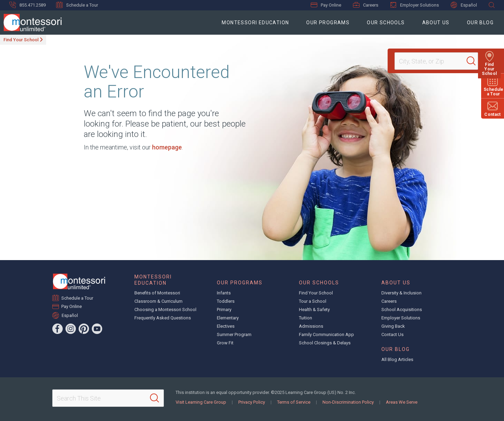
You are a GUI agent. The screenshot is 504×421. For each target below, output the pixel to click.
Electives (226, 326)
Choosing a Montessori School (165, 310)
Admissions (311, 326)
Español (464, 5)
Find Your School (21, 40)
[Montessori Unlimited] (31, 23)
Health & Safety (314, 310)
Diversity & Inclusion (401, 293)
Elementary (228, 318)
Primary (224, 310)
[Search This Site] (108, 398)
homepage (167, 147)
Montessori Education (255, 23)
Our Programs (328, 23)
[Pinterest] (84, 329)
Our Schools (386, 23)
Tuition (306, 318)
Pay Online (326, 5)
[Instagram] (71, 329)
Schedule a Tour (77, 5)
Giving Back (393, 326)
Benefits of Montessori (157, 293)
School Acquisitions (402, 310)
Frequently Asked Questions (163, 318)
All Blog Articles (397, 359)
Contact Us (392, 334)
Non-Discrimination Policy (348, 402)
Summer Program (234, 334)
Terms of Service (294, 402)
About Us (436, 23)
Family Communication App (326, 334)
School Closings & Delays (325, 343)
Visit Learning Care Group (201, 402)
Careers (366, 5)
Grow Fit (225, 343)
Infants (224, 293)
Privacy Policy (252, 402)
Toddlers (226, 301)
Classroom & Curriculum (158, 301)
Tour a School (313, 301)
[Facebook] (58, 329)
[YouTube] (97, 329)
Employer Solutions (414, 5)
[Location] (433, 61)
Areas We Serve (402, 402)
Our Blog (480, 23)
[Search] (474, 61)
